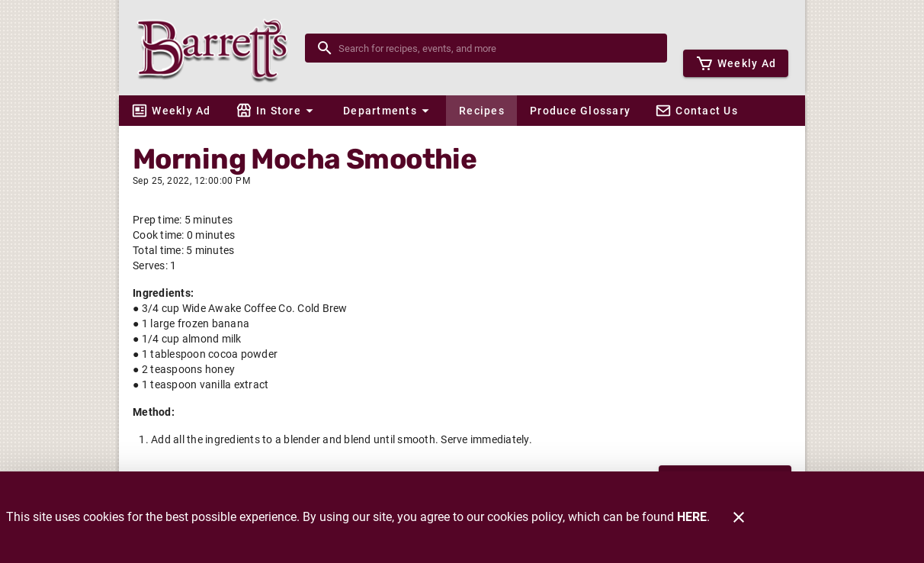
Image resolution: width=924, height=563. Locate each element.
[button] (277, 111)
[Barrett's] (217, 48)
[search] (497, 48)
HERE (692, 517)
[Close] (739, 517)
